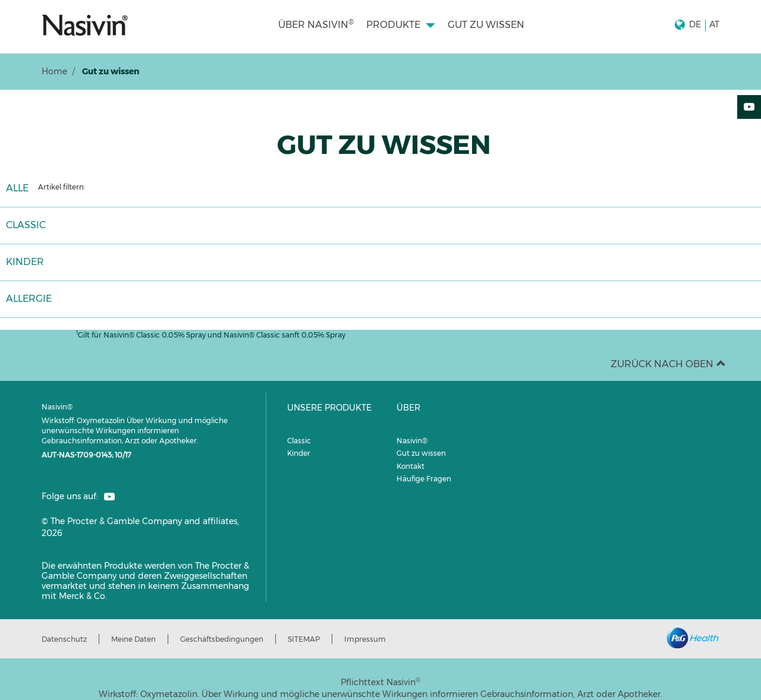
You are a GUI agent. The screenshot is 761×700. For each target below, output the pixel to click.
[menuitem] (316, 25)
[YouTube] (749, 107)
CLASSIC (26, 225)
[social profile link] (109, 497)
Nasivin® (412, 441)
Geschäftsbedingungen (222, 639)
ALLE (17, 188)
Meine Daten (133, 639)
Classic (299, 441)
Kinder (299, 453)
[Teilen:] (749, 132)
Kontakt (411, 466)
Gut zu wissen (421, 453)
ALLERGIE (29, 299)
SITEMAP (304, 639)
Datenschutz (64, 639)
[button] (697, 25)
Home (54, 71)
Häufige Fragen (424, 479)
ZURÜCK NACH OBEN (668, 364)
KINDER (25, 262)
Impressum (365, 639)
